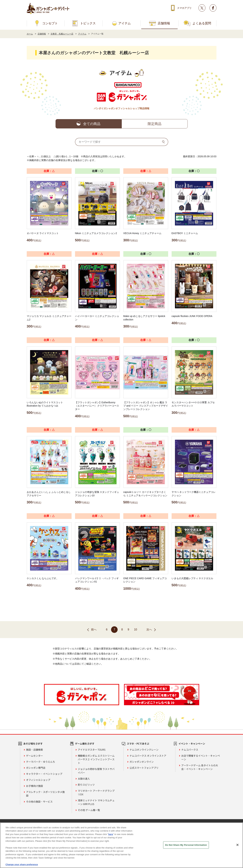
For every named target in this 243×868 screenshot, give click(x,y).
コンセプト (50, 23)
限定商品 (155, 124)
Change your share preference (22, 864)
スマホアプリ (184, 8)
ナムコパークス (190, 750)
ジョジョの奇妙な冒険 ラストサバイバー (96, 771)
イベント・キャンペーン (192, 744)
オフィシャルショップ (38, 780)
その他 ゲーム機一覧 (89, 810)
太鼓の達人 (84, 779)
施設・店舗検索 (34, 750)
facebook (213, 8)
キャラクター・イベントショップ (44, 774)
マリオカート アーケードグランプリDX (96, 792)
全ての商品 (92, 124)
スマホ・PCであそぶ (138, 744)
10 (136, 630)
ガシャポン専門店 (36, 768)
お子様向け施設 (34, 786)
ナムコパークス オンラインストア (148, 756)
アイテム (125, 23)
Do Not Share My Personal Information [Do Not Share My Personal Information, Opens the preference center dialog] (186, 845)
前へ (94, 630)
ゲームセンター (34, 756)
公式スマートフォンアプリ (144, 768)
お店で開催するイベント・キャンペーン (201, 757)
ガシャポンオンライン (142, 762)
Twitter (202, 8)
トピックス (88, 23)
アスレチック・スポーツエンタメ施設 (45, 794)
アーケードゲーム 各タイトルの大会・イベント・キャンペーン (200, 767)
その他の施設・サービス (39, 802)
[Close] (237, 845)
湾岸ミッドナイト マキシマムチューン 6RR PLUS (96, 802)
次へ (149, 630)
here (111, 834)
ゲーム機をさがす (85, 744)
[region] (121, 845)
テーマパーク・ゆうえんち (41, 762)
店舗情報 (164, 23)
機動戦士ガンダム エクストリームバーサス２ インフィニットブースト (96, 759)
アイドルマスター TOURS (92, 750)
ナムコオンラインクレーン (144, 750)
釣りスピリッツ (86, 785)
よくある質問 (202, 23)
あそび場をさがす (33, 744)
